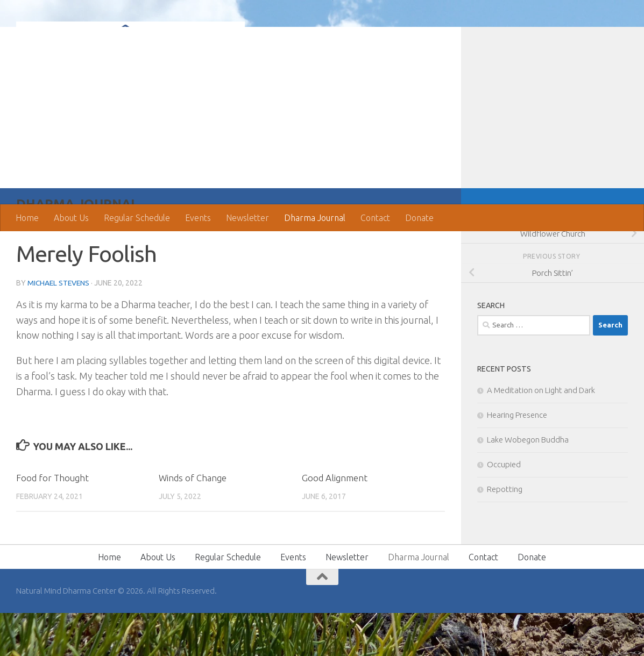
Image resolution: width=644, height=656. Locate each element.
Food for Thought (53, 521)
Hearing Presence (517, 458)
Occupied (504, 507)
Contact (375, 218)
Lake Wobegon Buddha (528, 483)
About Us (71, 218)
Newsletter (247, 218)
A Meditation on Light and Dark (541, 433)
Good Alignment (335, 521)
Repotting (505, 532)
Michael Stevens (59, 326)
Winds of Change (193, 521)
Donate (419, 218)
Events (198, 218)
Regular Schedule (137, 218)
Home (27, 218)
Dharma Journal (315, 218)
